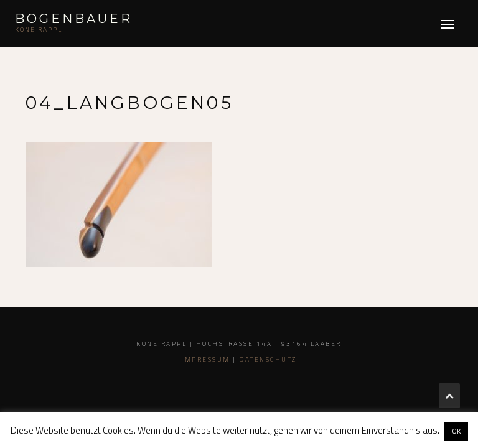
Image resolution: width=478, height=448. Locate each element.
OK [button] (456, 431)
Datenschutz (268, 359)
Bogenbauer (74, 19)
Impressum (206, 359)
